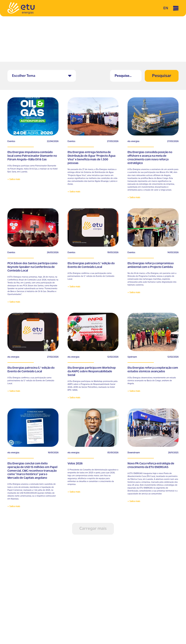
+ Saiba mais (14, 179)
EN (166, 8)
